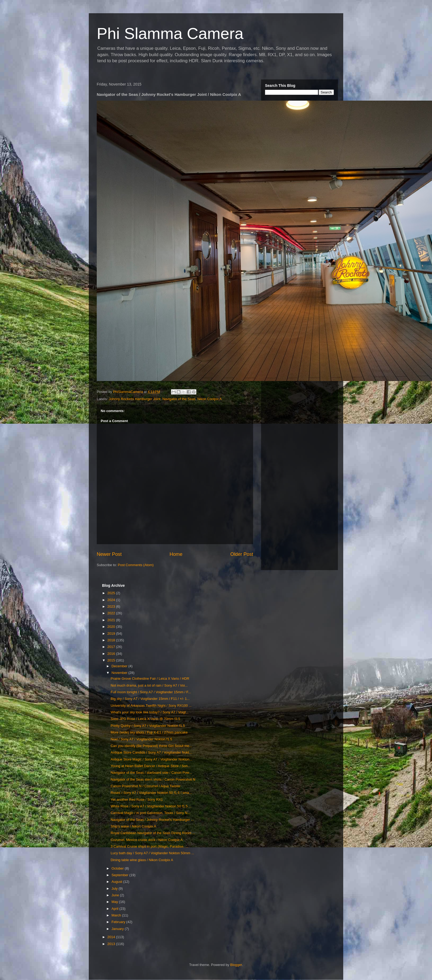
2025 (112, 593)
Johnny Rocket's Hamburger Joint (135, 399)
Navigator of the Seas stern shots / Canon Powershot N (153, 779)
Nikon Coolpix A (210, 399)
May (115, 902)
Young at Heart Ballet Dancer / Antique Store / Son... (151, 766)
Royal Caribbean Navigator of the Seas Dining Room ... (153, 833)
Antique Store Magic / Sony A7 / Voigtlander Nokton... (151, 759)
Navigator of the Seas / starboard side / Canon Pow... (151, 773)
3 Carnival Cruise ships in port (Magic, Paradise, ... (149, 846)
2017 (112, 647)
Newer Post (109, 554)
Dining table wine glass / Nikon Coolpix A (142, 860)
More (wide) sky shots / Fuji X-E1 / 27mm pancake (149, 732)
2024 (112, 600)
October (118, 868)
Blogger (236, 965)
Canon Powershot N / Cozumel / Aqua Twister (146, 786)
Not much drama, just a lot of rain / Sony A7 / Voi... (149, 685)
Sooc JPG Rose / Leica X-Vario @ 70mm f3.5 (145, 719)
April (116, 909)
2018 (112, 640)
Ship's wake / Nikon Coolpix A (133, 826)
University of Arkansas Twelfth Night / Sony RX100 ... (151, 706)
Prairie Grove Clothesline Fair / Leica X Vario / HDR (150, 679)
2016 (112, 654)
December (120, 666)
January (118, 929)
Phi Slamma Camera (170, 33)
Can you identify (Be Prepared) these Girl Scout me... (151, 746)
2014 (112, 937)
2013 (112, 944)
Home (176, 554)
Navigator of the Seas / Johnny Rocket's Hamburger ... (152, 820)
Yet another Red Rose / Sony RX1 (137, 800)
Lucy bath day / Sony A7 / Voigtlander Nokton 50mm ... (152, 853)
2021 (112, 620)
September (120, 875)
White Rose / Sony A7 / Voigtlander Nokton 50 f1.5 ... (151, 806)
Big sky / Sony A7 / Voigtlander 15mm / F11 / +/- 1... (150, 699)
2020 (112, 627)
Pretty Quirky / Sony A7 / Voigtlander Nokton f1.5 (148, 726)
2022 (112, 613)
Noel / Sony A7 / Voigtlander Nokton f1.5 (141, 739)
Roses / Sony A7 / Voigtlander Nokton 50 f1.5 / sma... (151, 793)
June (116, 895)
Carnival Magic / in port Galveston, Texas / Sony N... (150, 813)
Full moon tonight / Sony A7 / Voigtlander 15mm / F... (151, 692)
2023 (112, 607)
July (115, 889)
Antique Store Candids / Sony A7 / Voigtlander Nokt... (151, 752)
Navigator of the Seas (179, 399)
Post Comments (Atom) (136, 565)
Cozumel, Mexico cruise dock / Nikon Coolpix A (147, 840)
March (117, 915)
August (117, 882)
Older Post (242, 554)
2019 (112, 634)
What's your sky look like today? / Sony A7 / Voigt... (149, 712)
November (120, 673)
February (119, 922)
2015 (112, 660)
